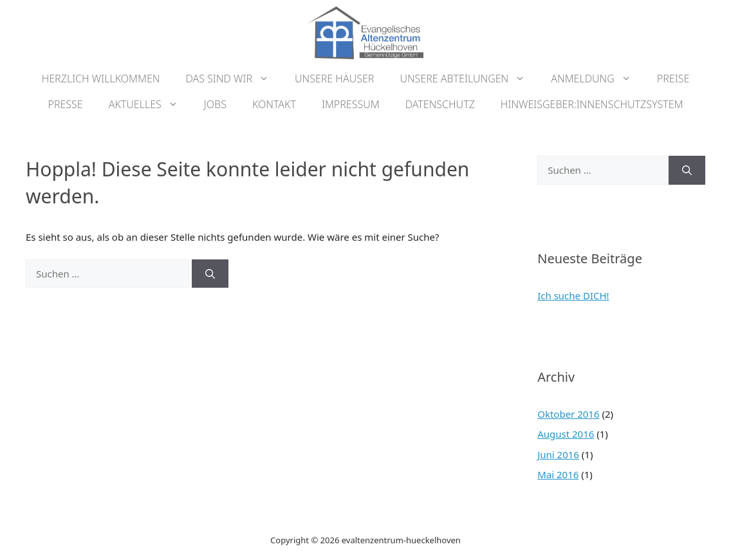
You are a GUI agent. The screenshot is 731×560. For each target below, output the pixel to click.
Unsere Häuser (334, 79)
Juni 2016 (558, 454)
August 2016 (566, 434)
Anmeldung (597, 79)
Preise (673, 79)
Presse (66, 104)
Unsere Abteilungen (469, 79)
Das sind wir (234, 79)
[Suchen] (210, 274)
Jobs (215, 104)
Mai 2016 (558, 474)
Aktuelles (150, 104)
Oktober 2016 (568, 414)
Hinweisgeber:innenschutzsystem (592, 104)
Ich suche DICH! (573, 295)
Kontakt (274, 104)
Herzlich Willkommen (101, 79)
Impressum (351, 104)
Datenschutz (440, 104)
